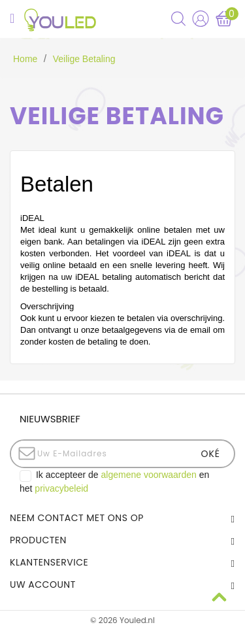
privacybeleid (61, 488)
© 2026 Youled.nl (122, 620)
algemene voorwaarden (149, 475)
